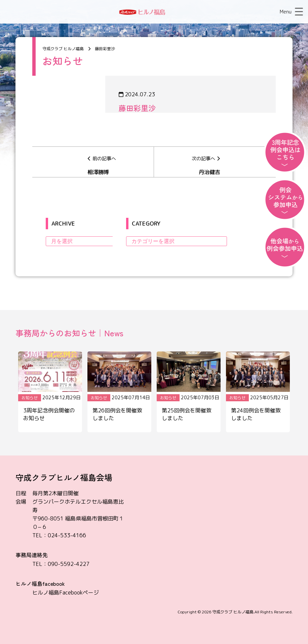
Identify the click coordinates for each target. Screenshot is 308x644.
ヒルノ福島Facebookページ (66, 592)
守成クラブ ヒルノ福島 (233, 612)
